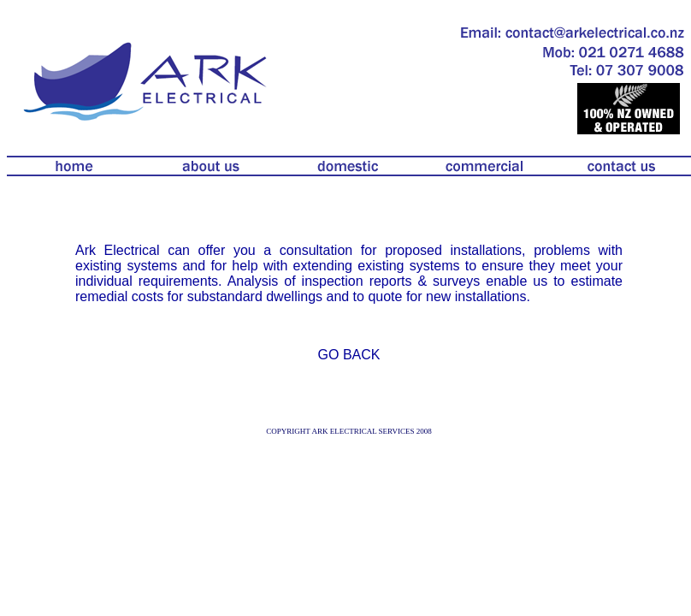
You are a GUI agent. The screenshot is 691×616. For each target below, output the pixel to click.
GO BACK (349, 355)
